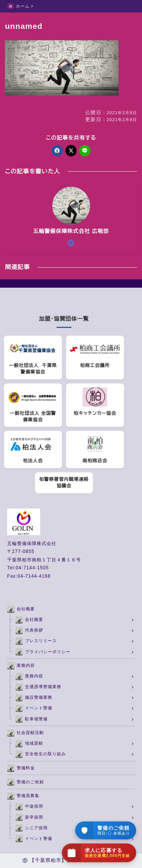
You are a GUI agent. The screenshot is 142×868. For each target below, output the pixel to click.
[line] (85, 150)
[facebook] (57, 150)
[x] (71, 150)
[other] (71, 243)
